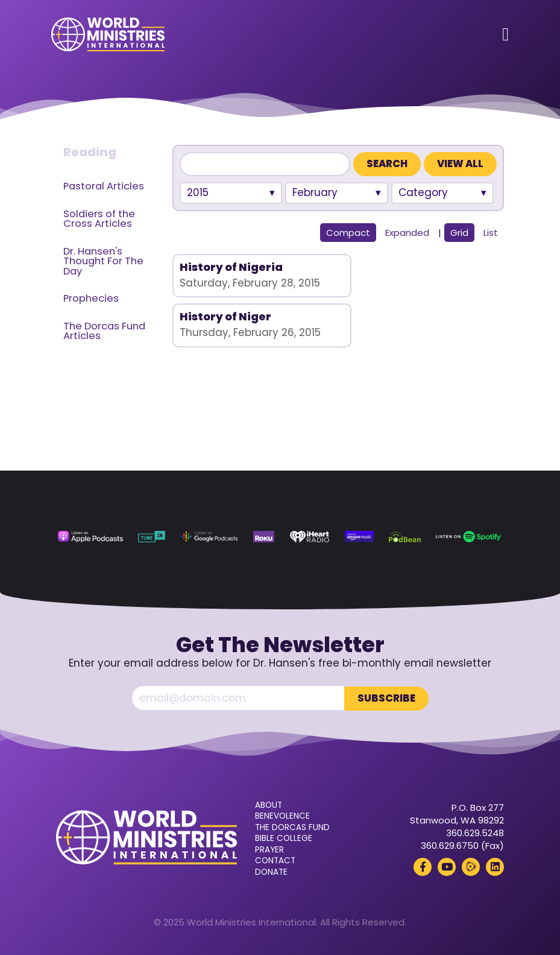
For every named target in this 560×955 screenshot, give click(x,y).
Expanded (407, 233)
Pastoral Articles (104, 186)
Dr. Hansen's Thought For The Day (103, 261)
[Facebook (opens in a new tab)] (423, 866)
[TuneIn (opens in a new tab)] (151, 537)
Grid (459, 233)
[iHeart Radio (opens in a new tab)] (310, 537)
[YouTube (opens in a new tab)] (447, 866)
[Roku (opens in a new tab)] (264, 537)
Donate (271, 872)
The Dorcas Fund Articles (104, 331)
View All (460, 164)
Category (423, 192)
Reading (90, 152)
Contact (275, 860)
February (315, 192)
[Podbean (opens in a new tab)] (404, 537)
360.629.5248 (475, 832)
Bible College (284, 838)
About (269, 805)
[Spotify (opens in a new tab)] (469, 537)
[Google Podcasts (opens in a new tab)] (209, 537)
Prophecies (91, 298)
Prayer (269, 849)
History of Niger (391, 267)
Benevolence (282, 816)
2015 (198, 192)
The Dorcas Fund (292, 827)
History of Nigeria (231, 267)
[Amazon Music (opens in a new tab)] (359, 537)
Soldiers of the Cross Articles (99, 219)
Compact (348, 233)
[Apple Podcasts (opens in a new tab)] (90, 537)
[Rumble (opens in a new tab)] (471, 866)
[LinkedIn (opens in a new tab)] (495, 866)
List (491, 233)
